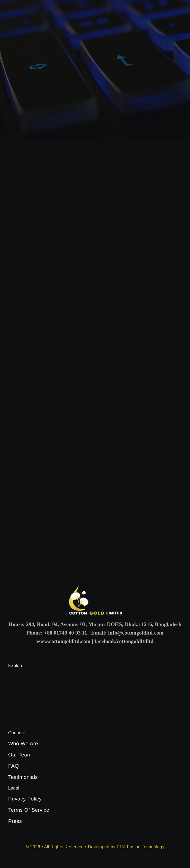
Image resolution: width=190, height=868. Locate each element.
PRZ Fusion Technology (141, 847)
